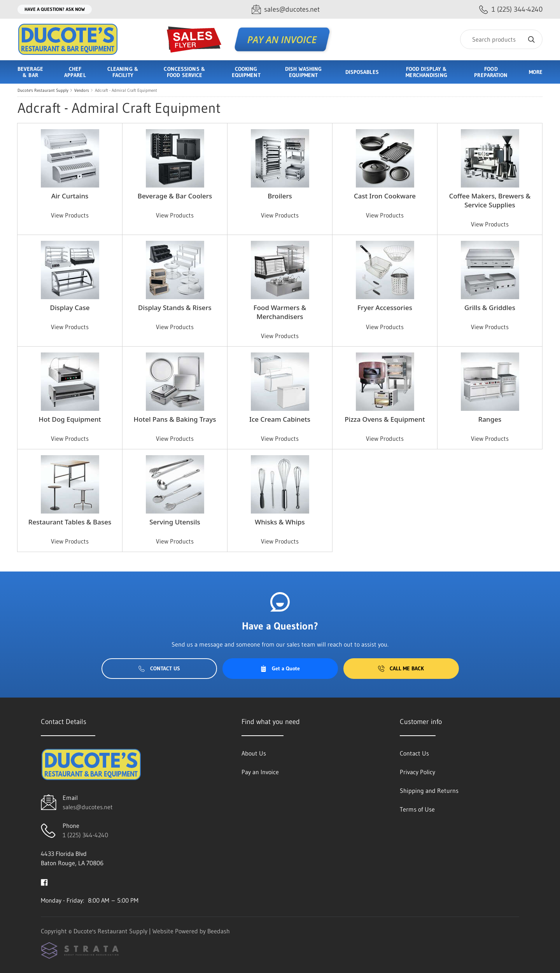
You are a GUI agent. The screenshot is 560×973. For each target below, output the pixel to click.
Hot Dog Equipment (70, 419)
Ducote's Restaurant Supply (43, 90)
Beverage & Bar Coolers (175, 196)
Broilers (280, 196)
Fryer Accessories (385, 308)
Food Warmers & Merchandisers (280, 312)
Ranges (490, 419)
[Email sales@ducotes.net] (286, 10)
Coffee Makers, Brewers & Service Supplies (490, 200)
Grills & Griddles (490, 308)
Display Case (70, 308)
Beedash (219, 931)
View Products (70, 215)
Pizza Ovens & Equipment (385, 419)
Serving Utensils (175, 522)
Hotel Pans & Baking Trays (175, 419)
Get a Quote (280, 668)
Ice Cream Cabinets (280, 419)
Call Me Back (401, 668)
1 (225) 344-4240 (85, 835)
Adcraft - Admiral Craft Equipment (126, 90)
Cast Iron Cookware (385, 196)
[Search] (501, 39)
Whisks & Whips (280, 522)
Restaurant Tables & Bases (70, 522)
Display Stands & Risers (175, 308)
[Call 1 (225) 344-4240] (511, 10)
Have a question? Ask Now (55, 9)
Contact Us (159, 668)
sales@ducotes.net (88, 807)
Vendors (82, 90)
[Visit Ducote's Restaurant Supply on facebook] (44, 882)
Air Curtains (70, 196)
